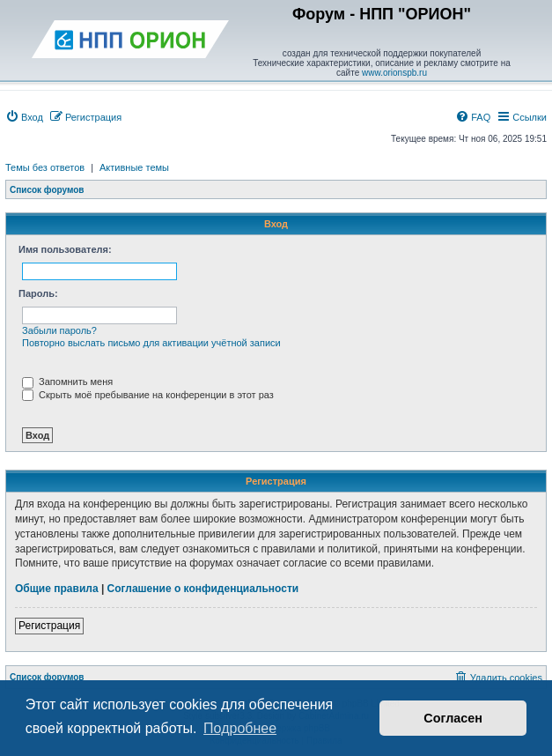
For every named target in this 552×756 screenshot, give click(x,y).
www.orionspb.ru (394, 73)
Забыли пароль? (59, 330)
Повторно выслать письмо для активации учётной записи (151, 343)
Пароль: (38, 293)
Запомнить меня (67, 382)
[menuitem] (24, 117)
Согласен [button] (453, 718)
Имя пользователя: (65, 249)
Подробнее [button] (240, 728)
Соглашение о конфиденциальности (203, 589)
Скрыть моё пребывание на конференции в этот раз (148, 395)
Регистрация (49, 626)
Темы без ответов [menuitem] (45, 167)
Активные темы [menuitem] (134, 167)
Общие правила (57, 589)
